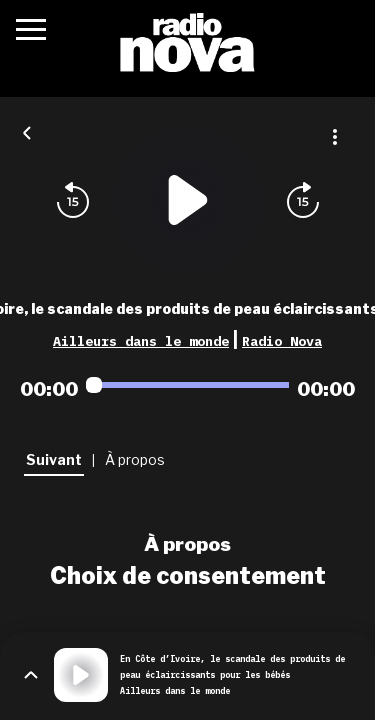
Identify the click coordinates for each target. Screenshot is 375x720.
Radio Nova (282, 341)
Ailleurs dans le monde (141, 341)
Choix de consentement (188, 576)
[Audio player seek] (187, 385)
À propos (187, 544)
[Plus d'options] (335, 137)
